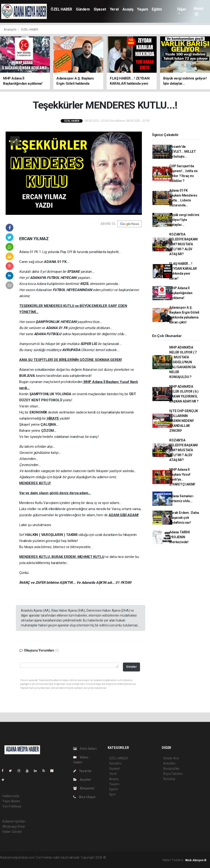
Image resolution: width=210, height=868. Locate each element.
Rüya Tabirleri (173, 774)
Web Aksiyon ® (196, 860)
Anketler (169, 763)
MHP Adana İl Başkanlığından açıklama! (181, 293)
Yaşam (142, 9)
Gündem (83, 9)
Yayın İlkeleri (11, 801)
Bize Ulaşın (84, 797)
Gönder (131, 667)
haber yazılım (19, 862)
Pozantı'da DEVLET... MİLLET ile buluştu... (183, 152)
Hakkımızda (11, 796)
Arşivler (82, 780)
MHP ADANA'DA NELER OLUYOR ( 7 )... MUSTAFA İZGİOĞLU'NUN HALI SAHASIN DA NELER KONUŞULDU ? (183, 362)
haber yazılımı (117, 857)
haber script (38, 862)
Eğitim (157, 9)
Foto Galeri (85, 749)
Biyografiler (171, 769)
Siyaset (100, 9)
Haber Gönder (12, 832)
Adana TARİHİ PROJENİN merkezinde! (180, 537)
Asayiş (128, 9)
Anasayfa (10, 29)
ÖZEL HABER (61, 9)
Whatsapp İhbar (14, 826)
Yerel (114, 9)
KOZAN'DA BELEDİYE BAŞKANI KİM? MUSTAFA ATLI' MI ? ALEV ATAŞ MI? (184, 244)
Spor (112, 794)
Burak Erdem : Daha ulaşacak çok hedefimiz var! (184, 518)
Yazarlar (83, 771)
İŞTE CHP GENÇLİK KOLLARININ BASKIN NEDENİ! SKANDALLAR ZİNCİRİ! (184, 421)
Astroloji (169, 779)
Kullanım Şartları (14, 821)
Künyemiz (84, 788)
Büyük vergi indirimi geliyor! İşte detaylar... (184, 220)
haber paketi (136, 857)
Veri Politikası (12, 806)
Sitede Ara (171, 758)
